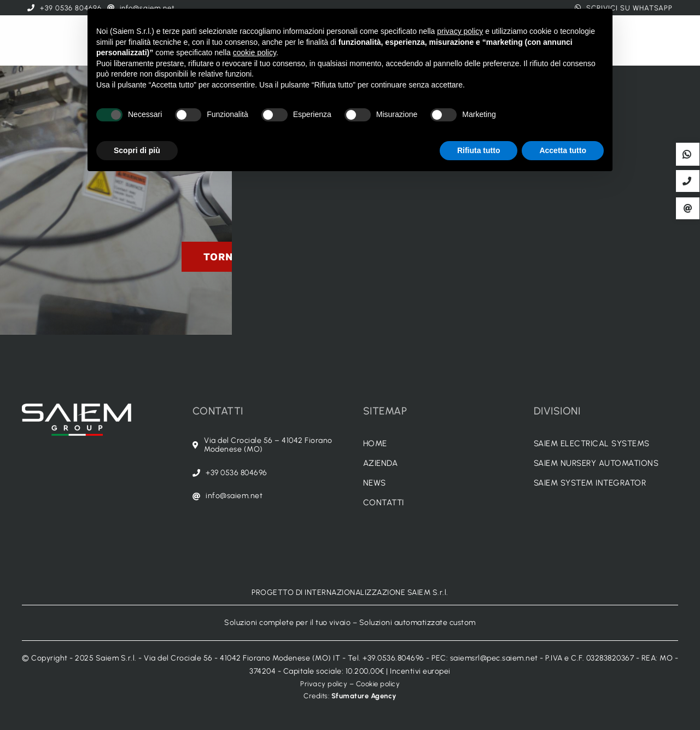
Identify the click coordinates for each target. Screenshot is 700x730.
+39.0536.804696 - (397, 658)
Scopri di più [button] (137, 150)
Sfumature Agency (364, 696)
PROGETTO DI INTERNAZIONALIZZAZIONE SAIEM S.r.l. (350, 592)
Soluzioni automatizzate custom (418, 623)
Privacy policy (324, 684)
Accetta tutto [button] (563, 150)
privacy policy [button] (460, 31)
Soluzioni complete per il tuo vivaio (287, 623)
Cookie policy (378, 684)
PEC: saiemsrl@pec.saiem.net (485, 658)
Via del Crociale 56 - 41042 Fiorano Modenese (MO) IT (242, 658)
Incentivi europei (420, 671)
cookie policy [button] (255, 52)
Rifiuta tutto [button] (479, 150)
